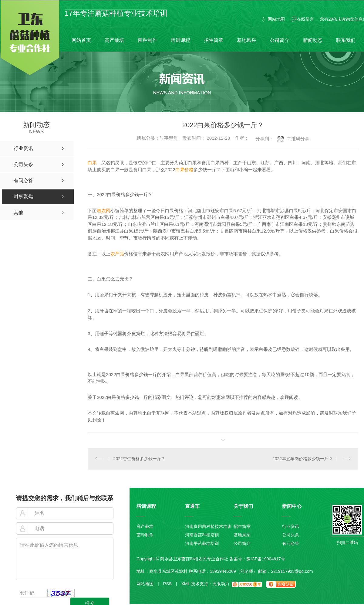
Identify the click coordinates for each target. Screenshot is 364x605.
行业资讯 (291, 526)
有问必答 (291, 543)
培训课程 (180, 40)
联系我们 (346, 40)
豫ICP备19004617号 (266, 559)
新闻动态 (313, 40)
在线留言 (305, 19)
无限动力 (221, 584)
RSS (170, 584)
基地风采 (247, 40)
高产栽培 (114, 40)
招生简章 (214, 40)
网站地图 (276, 19)
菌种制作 (147, 40)
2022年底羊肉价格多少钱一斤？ (303, 459)
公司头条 (291, 535)
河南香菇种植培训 (202, 535)
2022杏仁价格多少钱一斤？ (139, 459)
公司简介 (280, 40)
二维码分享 (298, 139)
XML (186, 584)
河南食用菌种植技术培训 (208, 526)
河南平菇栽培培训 (202, 543)
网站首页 (81, 40)
